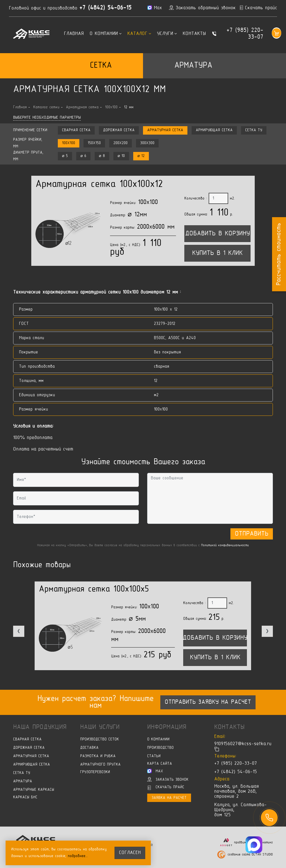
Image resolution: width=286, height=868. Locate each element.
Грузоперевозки (95, 772)
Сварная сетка (76, 130)
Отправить (252, 534)
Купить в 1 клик (217, 253)
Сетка (101, 66)
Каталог (139, 34)
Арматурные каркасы (34, 790)
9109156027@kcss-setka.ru (243, 744)
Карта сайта (160, 764)
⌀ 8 (102, 156)
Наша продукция (40, 727)
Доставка (89, 748)
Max (155, 771)
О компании (106, 34)
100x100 (69, 143)
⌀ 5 (65, 156)
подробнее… (78, 856)
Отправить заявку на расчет (208, 702)
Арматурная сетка (165, 130)
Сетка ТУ (254, 130)
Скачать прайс (166, 788)
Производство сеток (100, 739)
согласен (130, 853)
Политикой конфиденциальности (225, 546)
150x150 (94, 143)
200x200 (121, 143)
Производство (160, 748)
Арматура (193, 66)
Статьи (154, 756)
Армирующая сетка (214, 130)
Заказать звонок (168, 779)
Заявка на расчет (169, 798)
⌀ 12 (141, 156)
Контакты (194, 34)
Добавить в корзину (218, 234)
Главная (74, 34)
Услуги (167, 34)
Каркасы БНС (25, 797)
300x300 (147, 143)
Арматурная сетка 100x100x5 (94, 589)
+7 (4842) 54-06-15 (105, 8)
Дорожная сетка (119, 130)
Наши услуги (100, 727)
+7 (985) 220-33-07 (245, 34)
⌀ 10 (121, 156)
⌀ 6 (83, 156)
